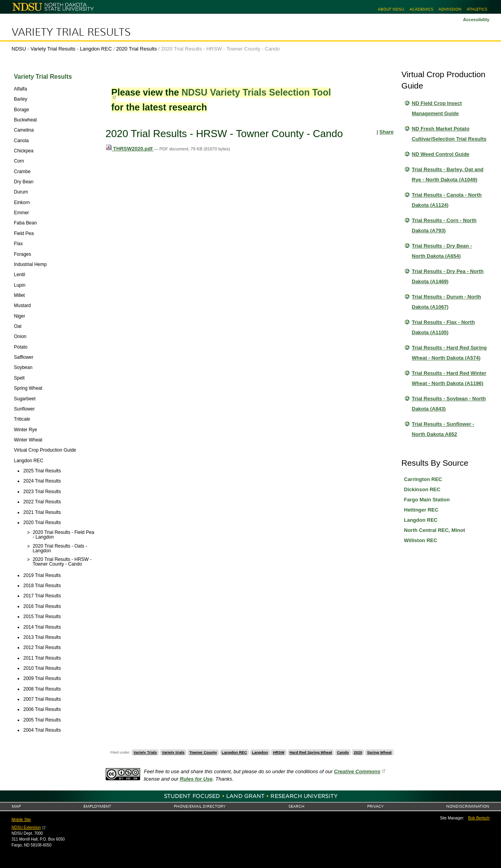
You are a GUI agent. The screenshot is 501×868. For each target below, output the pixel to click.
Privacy (375, 806)
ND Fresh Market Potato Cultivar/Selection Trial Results (449, 134)
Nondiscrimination (468, 806)
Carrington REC (423, 479)
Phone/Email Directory (200, 806)
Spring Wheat (379, 752)
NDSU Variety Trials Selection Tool (256, 92)
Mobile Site (21, 820)
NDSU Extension (26, 827)
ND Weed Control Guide (441, 154)
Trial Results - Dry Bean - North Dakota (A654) (442, 251)
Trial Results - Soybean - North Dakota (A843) (449, 404)
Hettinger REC (421, 510)
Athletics (477, 9)
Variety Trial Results (71, 32)
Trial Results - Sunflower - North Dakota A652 (443, 429)
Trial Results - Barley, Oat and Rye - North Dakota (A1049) (448, 175)
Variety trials (173, 752)
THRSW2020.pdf (130, 149)
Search (296, 806)
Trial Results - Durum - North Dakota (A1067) (446, 302)
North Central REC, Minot (434, 530)
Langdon (260, 752)
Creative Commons (357, 771)
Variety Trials (145, 752)
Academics (421, 9)
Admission (450, 9)
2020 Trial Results (137, 49)
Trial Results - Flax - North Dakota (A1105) (443, 327)
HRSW (279, 752)
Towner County (203, 752)
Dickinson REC (422, 489)
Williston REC (421, 540)
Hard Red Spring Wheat (311, 752)
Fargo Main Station (427, 500)
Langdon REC (96, 49)
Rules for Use (196, 779)
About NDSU (391, 9)
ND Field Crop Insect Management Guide (437, 108)
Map (16, 806)
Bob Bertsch (479, 818)
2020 (358, 752)
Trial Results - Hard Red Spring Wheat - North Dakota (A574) (449, 353)
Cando (343, 752)
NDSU (19, 49)
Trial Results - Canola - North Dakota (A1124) (447, 200)
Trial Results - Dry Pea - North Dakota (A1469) (448, 276)
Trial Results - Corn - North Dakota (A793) (444, 225)
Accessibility (476, 20)
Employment (97, 806)
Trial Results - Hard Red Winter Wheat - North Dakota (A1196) (449, 378)
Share (386, 132)
